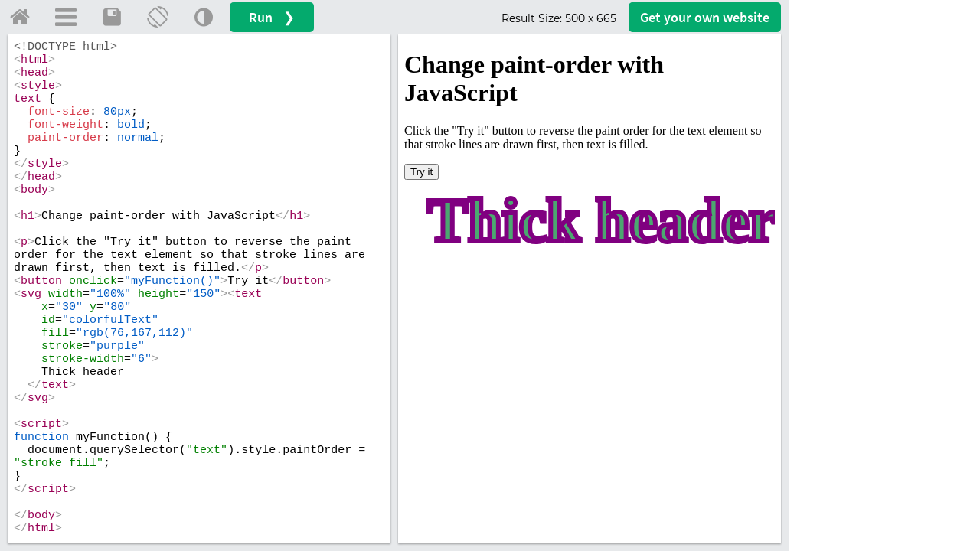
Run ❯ (272, 17)
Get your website (705, 17)
